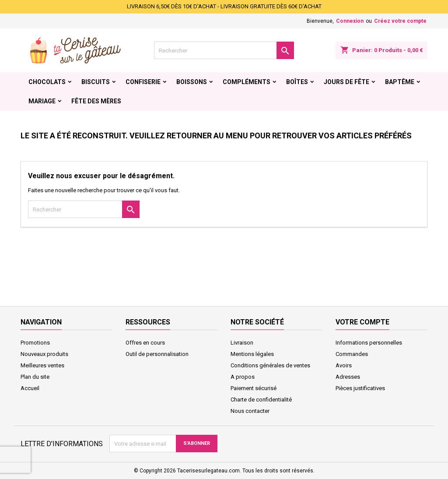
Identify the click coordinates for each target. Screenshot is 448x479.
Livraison (242, 343)
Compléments (247, 82)
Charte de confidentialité (261, 400)
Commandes (352, 354)
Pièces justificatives (360, 388)
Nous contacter (250, 411)
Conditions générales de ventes (270, 365)
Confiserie (143, 82)
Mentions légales (252, 354)
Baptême (400, 82)
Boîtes (297, 82)
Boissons (192, 82)
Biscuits (96, 82)
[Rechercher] (224, 50)
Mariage (42, 101)
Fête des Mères (96, 101)
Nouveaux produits (44, 354)
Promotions (35, 343)
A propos (243, 377)
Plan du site (35, 377)
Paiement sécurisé (254, 388)
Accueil (30, 388)
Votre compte (362, 322)
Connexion (350, 21)
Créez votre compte (400, 21)
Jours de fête (346, 82)
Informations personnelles (369, 343)
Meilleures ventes (42, 365)
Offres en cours (145, 343)
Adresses (348, 377)
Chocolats (47, 82)
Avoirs (344, 365)
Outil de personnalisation (157, 354)
